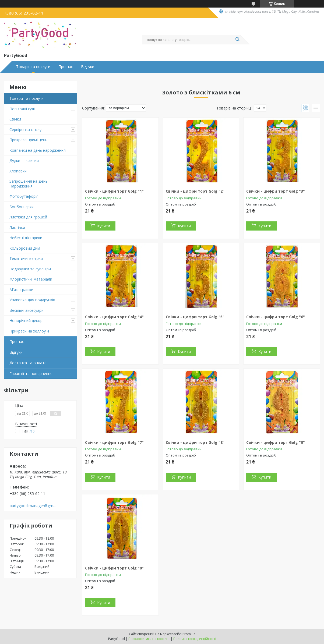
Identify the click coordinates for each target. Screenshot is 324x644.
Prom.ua (189, 634)
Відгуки (88, 67)
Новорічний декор (26, 321)
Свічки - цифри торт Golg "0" (114, 568)
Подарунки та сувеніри (30, 269)
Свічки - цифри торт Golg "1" (114, 191)
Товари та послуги (33, 67)
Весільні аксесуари (27, 310)
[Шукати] (237, 40)
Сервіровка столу (25, 130)
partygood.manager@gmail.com (33, 506)
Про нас (66, 67)
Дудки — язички (24, 160)
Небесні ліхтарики (26, 238)
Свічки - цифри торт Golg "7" (114, 442)
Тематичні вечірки (26, 258)
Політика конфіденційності (195, 639)
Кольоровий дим (25, 248)
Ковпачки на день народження (38, 150)
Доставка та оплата (28, 363)
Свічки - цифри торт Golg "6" (276, 317)
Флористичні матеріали (31, 279)
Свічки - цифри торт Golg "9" (276, 442)
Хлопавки (18, 171)
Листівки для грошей (28, 217)
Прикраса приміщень (28, 140)
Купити (104, 226)
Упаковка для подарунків (32, 300)
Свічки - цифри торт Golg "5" (195, 317)
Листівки (17, 227)
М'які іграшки (21, 290)
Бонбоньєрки (22, 207)
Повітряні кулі (22, 109)
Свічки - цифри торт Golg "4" (114, 317)
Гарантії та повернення (31, 374)
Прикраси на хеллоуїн (29, 331)
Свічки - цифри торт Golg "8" (195, 442)
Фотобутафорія (24, 196)
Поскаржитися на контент (149, 639)
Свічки (15, 119)
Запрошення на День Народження (29, 184)
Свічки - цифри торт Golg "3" (276, 191)
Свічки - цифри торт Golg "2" (195, 191)
